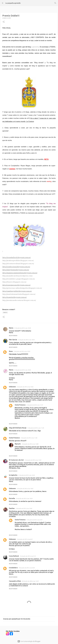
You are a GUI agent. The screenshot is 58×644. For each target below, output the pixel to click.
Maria (11, 328)
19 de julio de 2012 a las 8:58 (26, 568)
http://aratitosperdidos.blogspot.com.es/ (18, 260)
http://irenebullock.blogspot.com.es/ (17, 257)
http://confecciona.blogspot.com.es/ (16, 267)
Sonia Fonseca (20, 405)
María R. (18, 444)
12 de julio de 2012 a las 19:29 (24, 498)
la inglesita (13, 475)
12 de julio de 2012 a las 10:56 (22, 370)
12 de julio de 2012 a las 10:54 (26, 340)
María (11, 370)
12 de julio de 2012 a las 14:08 (30, 444)
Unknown (12, 387)
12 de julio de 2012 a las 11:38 (29, 438)
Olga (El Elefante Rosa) (18, 428)
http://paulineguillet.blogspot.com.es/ (17, 291)
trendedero (13, 568)
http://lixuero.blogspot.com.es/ (14, 282)
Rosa (11, 351)
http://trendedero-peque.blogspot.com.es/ (19, 279)
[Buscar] (55, 3)
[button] (4, 22)
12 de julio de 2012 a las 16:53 (26, 475)
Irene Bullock (14, 556)
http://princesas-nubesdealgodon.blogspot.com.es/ (22, 288)
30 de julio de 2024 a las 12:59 (30, 581)
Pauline (12, 508)
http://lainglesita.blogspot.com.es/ (16, 270)
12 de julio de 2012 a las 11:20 (35, 428)
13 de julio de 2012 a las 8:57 (25, 539)
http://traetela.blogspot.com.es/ (15, 297)
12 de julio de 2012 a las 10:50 (22, 328)
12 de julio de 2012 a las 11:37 (35, 405)
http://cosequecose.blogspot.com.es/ (16, 285)
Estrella (12, 498)
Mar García (13, 340)
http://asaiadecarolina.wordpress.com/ (17, 276)
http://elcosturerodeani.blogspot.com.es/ (18, 264)
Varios (5, 312)
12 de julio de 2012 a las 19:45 (24, 508)
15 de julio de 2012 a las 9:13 (28, 556)
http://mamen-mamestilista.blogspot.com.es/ (20, 273)
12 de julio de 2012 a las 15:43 (33, 460)
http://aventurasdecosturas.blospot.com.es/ (19, 300)
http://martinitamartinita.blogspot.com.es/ (19, 294)
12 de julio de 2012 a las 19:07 (25, 489)
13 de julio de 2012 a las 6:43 (34, 520)
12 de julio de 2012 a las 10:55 (22, 351)
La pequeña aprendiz (13, 3)
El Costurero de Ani (16, 460)
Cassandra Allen (15, 581)
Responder (13, 336)
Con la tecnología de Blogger (29, 641)
